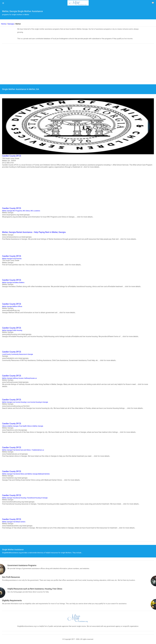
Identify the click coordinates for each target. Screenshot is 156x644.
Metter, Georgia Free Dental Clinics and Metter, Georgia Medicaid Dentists (78, 475)
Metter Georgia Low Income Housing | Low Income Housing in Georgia (78, 404)
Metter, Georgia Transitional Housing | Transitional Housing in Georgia (78, 499)
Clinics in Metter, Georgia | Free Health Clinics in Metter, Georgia (78, 428)
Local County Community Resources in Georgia (78, 356)
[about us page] (153, 3)
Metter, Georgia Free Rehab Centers (78, 523)
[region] (78, 64)
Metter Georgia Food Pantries (78, 260)
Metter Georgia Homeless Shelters (78, 283)
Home (3, 24)
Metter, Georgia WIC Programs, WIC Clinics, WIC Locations (78, 212)
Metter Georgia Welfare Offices (78, 308)
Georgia (11, 24)
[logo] (78, 3)
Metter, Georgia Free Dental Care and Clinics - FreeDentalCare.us (78, 452)
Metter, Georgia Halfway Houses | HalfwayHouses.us (78, 381)
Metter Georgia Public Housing (78, 332)
